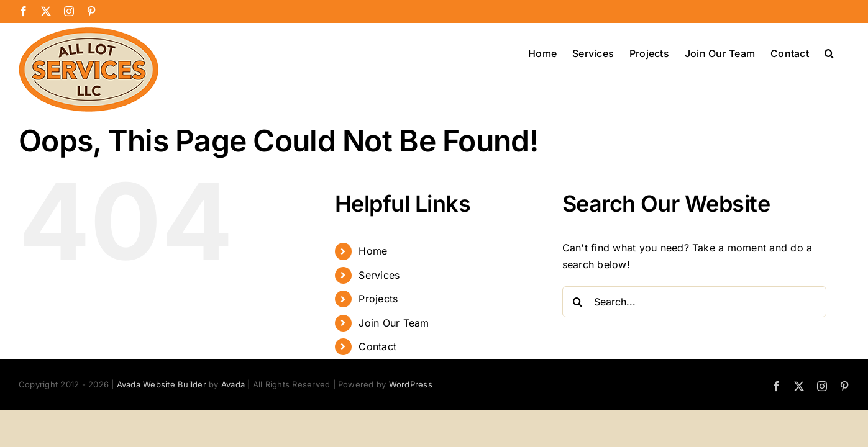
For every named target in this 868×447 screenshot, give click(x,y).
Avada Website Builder (162, 384)
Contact (377, 346)
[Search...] (695, 302)
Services (379, 275)
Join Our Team (394, 323)
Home (373, 251)
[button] (845, 52)
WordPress (411, 384)
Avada (233, 384)
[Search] (578, 302)
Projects (378, 299)
